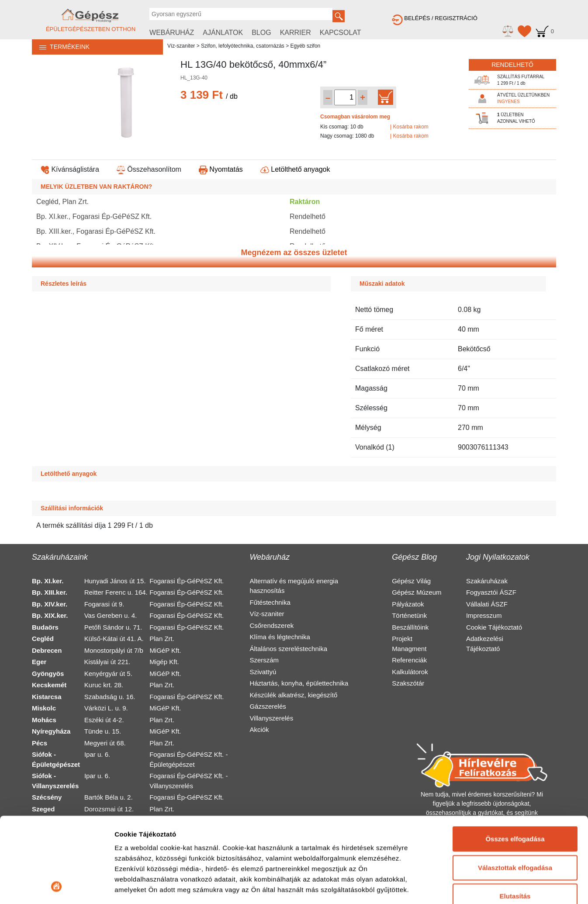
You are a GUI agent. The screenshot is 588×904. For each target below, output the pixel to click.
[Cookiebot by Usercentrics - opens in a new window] (57, 887)
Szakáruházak (487, 581)
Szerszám (264, 660)
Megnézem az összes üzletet (294, 253)
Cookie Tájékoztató (494, 627)
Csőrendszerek (272, 625)
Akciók (259, 729)
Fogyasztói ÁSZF (491, 592)
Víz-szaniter (181, 46)
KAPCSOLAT (341, 33)
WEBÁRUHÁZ (172, 33)
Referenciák (409, 660)
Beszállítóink (410, 627)
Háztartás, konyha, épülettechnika (299, 683)
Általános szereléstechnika (288, 649)
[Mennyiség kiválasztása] (345, 97)
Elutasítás (515, 816)
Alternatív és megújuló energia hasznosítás (294, 586)
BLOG (261, 33)
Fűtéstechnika (270, 602)
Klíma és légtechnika (280, 637)
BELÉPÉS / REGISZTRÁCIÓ (435, 18)
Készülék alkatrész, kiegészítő (293, 695)
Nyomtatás (221, 169)
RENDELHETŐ (512, 65)
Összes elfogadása (515, 759)
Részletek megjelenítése (153, 887)
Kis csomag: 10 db (342, 127)
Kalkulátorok (410, 672)
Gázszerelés (268, 706)
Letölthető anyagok (295, 169)
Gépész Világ (411, 581)
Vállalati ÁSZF (487, 604)
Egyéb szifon (306, 46)
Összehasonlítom (149, 169)
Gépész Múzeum (417, 592)
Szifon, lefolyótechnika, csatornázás (243, 46)
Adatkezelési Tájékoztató (485, 644)
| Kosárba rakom (409, 127)
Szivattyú (263, 672)
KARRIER (296, 33)
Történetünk (409, 615)
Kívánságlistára (70, 169)
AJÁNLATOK (223, 33)
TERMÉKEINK (61, 47)
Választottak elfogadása (515, 788)
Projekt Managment (409, 644)
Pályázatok (408, 604)
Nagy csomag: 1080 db (347, 136)
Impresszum (484, 615)
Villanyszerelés (271, 718)
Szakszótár (408, 683)
